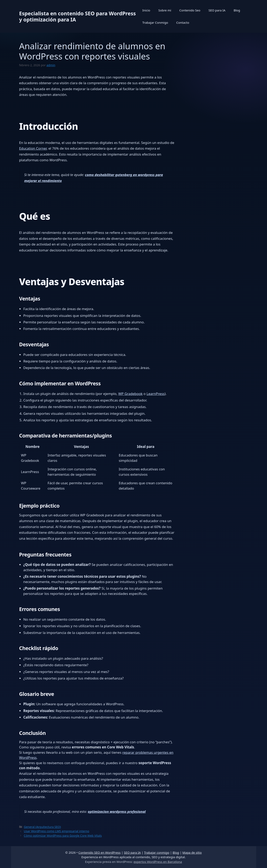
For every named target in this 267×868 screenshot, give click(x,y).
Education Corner (33, 148)
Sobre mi (165, 10)
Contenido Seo (190, 10)
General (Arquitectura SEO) (42, 827)
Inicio (146, 10)
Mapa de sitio (192, 852)
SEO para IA (217, 10)
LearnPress (155, 394)
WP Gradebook (130, 394)
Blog (237, 10)
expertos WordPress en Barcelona (158, 862)
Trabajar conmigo (157, 852)
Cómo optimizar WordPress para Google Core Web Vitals (63, 836)
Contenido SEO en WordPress (100, 852)
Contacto (183, 22)
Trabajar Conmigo (155, 22)
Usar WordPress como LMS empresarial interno (57, 831)
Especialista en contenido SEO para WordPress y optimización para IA (78, 16)
